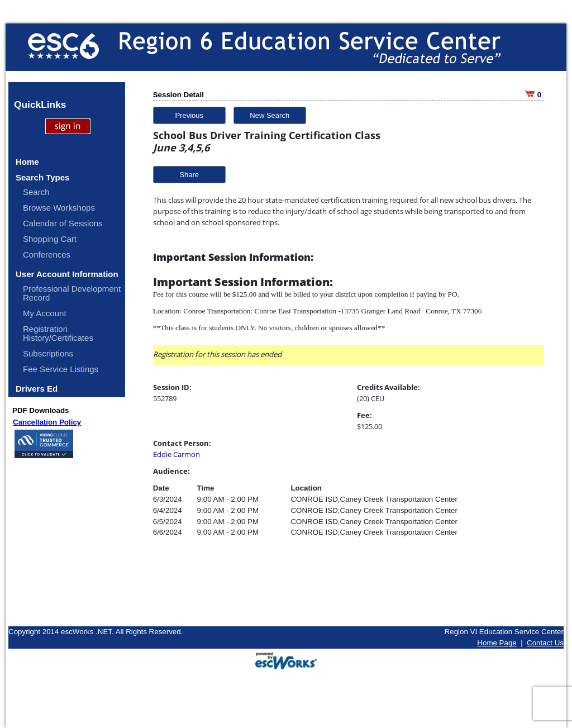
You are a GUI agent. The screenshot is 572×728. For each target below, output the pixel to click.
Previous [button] (189, 115)
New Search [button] (270, 115)
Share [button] (189, 175)
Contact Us (545, 643)
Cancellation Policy (47, 422)
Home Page (497, 643)
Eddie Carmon (177, 454)
